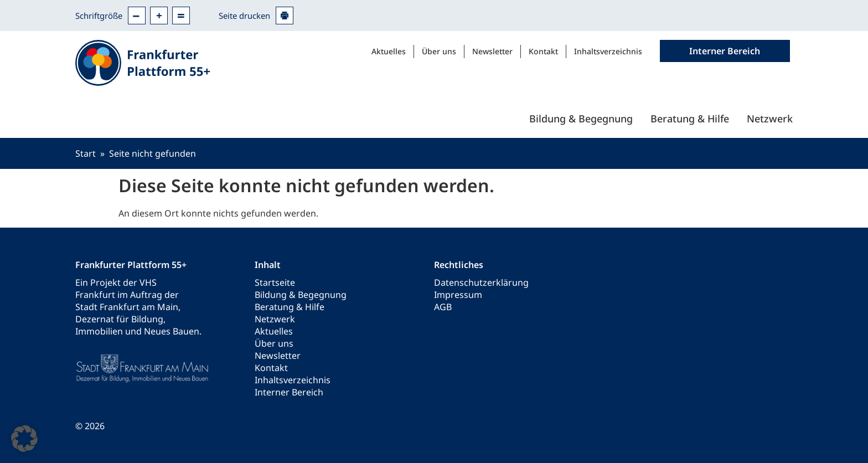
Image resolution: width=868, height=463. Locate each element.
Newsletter (492, 51)
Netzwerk (770, 119)
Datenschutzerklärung (481, 282)
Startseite (275, 282)
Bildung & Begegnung (581, 119)
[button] (24, 439)
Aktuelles (389, 51)
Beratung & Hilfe (690, 119)
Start (86, 153)
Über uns (439, 51)
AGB (443, 307)
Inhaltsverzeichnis (608, 51)
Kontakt (543, 51)
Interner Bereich (289, 392)
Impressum (458, 295)
